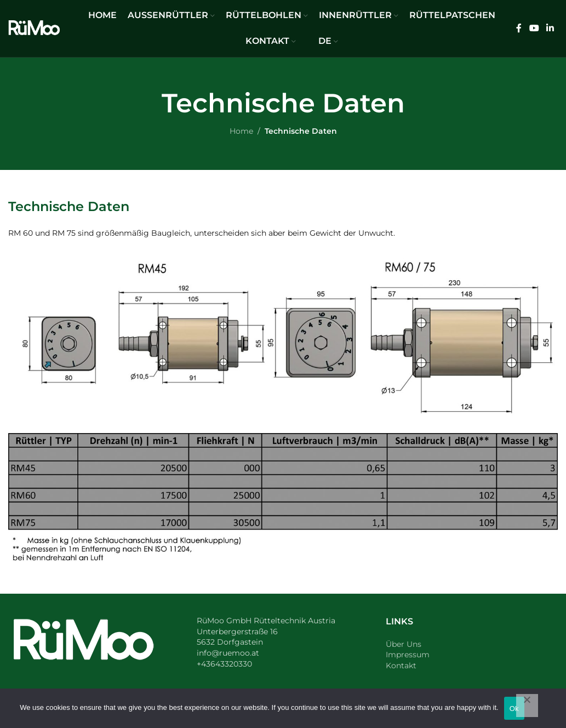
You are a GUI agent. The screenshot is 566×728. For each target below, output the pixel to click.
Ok (514, 709)
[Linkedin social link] (550, 28)
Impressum (408, 655)
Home (241, 131)
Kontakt (401, 666)
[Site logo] (34, 28)
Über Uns (404, 644)
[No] (527, 706)
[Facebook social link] (519, 28)
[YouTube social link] (534, 28)
